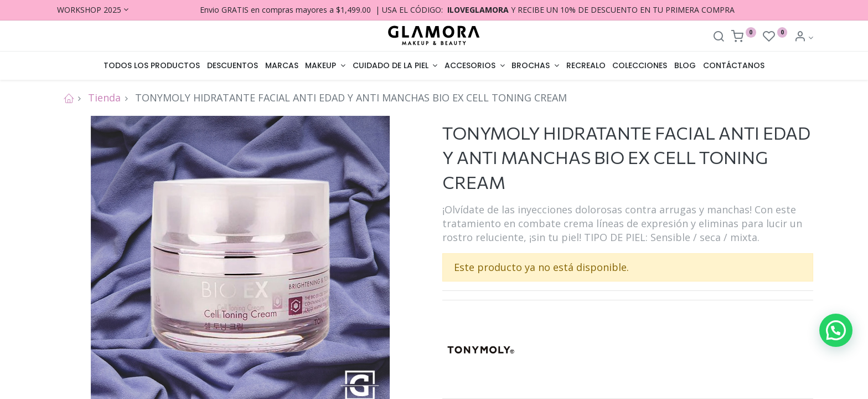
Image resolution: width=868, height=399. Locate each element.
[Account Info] (804, 37)
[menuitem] (152, 66)
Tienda (104, 98)
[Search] (719, 37)
